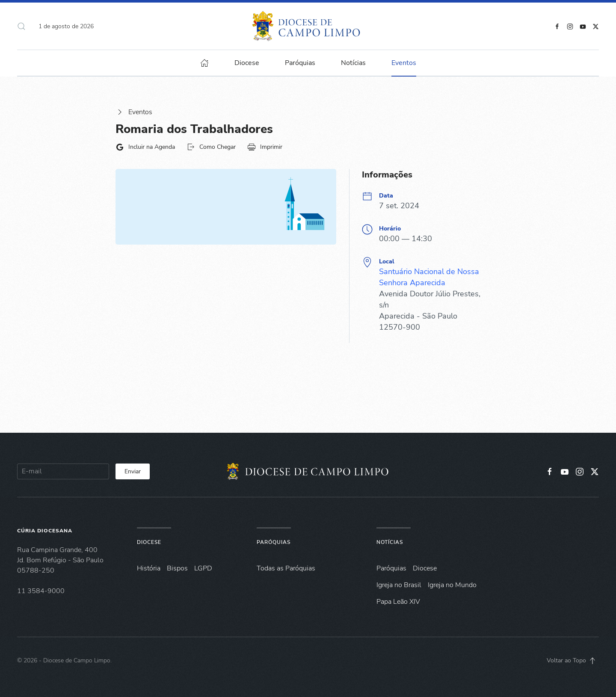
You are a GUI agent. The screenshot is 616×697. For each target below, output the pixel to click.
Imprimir (265, 147)
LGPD (203, 568)
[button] (21, 26)
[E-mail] (63, 471)
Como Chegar (211, 147)
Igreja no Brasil (399, 585)
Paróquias (300, 63)
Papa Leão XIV (398, 602)
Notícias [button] (353, 63)
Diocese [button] (247, 63)
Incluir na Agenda (145, 147)
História (149, 568)
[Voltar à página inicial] (308, 26)
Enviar (133, 471)
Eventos (134, 112)
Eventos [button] (404, 63)
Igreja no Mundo (452, 585)
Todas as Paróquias (286, 568)
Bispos (177, 568)
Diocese (149, 542)
